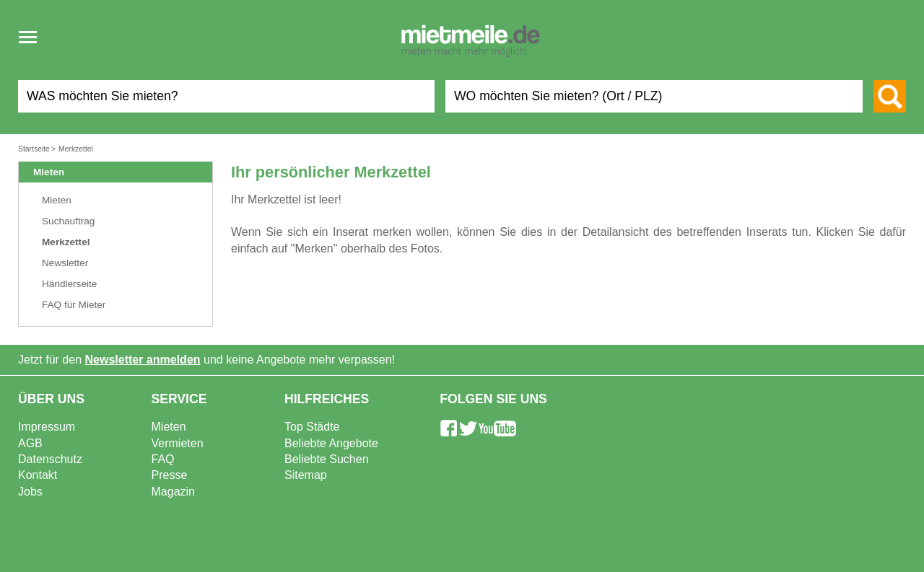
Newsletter (65, 263)
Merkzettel (66, 242)
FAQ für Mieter (74, 305)
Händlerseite (69, 284)
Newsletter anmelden (143, 360)
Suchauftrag (68, 221)
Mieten (57, 200)
